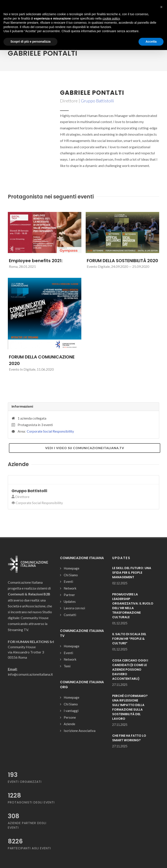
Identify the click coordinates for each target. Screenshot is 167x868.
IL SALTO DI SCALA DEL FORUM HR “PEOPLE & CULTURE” (129, 639)
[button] (161, 7)
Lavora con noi (74, 608)
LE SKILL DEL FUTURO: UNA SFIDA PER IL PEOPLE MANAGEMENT (132, 573)
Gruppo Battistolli (97, 101)
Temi (67, 666)
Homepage (72, 568)
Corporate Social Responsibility (50, 431)
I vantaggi (71, 711)
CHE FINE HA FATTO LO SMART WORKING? (129, 738)
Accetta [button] (151, 42)
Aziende (69, 724)
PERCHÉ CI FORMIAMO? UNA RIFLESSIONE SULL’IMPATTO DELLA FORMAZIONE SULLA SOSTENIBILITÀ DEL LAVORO (130, 707)
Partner (69, 595)
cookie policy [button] (111, 18)
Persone (70, 717)
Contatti (70, 615)
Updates (70, 601)
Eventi (68, 581)
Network (70, 588)
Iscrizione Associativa (80, 731)
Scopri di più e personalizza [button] (30, 42)
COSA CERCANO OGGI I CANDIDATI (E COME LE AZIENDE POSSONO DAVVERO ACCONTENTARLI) (130, 670)
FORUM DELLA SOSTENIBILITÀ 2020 (122, 261)
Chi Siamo (71, 575)
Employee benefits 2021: (36, 261)
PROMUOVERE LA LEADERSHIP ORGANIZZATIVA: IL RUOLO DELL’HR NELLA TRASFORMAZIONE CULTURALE (133, 606)
